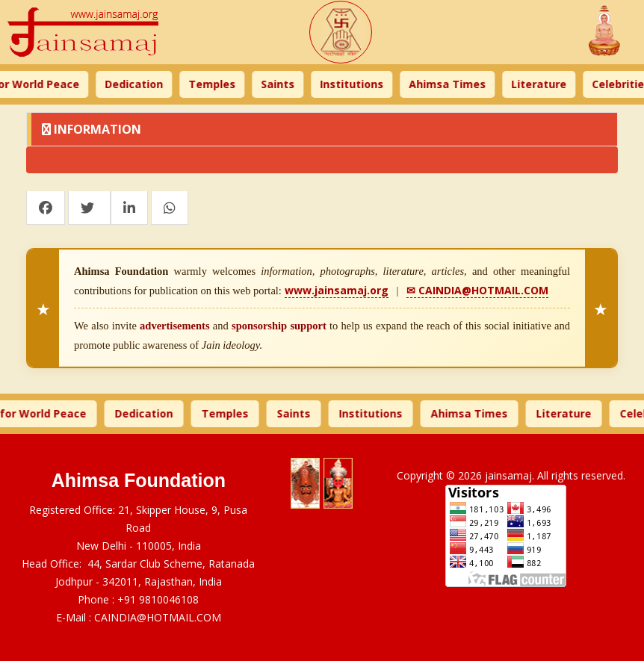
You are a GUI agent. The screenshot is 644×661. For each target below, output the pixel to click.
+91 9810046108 (158, 599)
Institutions (357, 84)
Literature (545, 84)
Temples (218, 84)
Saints (284, 84)
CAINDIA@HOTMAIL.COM (158, 617)
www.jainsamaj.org (337, 290)
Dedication (140, 84)
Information (92, 129)
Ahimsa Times (453, 84)
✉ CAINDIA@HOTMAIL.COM (477, 290)
